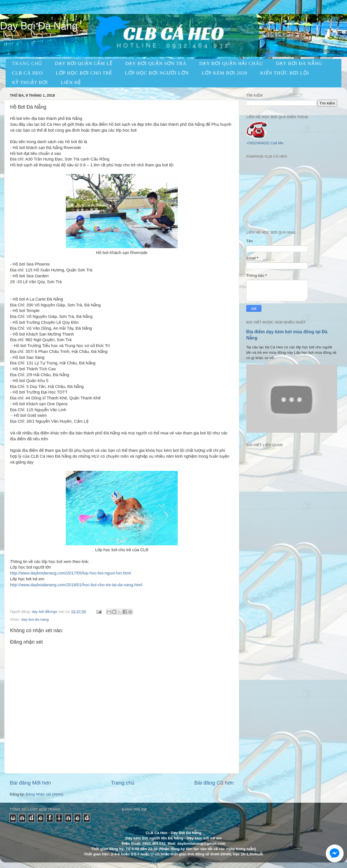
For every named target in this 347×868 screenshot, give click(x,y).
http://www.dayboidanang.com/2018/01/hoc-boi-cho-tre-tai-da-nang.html (76, 585)
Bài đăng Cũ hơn (214, 783)
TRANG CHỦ (27, 63)
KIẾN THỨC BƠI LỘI (285, 73)
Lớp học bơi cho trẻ (84, 73)
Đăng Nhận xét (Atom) (44, 794)
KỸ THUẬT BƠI (30, 82)
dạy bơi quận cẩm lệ (84, 63)
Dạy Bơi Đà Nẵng (39, 26)
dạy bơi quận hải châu (231, 63)
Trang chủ (123, 783)
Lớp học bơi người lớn (157, 73)
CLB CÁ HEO (27, 73)
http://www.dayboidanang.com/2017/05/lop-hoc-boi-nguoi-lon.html (71, 573)
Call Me (277, 143)
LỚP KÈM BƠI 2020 (225, 73)
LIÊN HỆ (71, 82)
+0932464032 (258, 143)
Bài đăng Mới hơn (30, 783)
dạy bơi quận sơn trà (156, 63)
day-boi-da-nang (35, 619)
